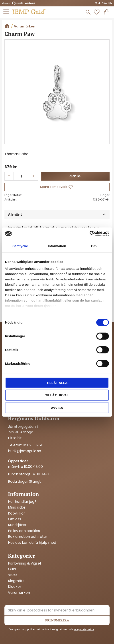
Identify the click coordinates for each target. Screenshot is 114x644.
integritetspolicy (84, 629)
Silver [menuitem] (13, 575)
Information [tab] (57, 246)
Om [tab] (94, 246)
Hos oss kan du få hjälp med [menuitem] (32, 543)
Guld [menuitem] (12, 569)
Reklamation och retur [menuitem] (28, 537)
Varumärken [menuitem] (19, 593)
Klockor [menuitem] (15, 587)
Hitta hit (15, 438)
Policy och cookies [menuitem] (24, 531)
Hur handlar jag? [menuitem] (22, 502)
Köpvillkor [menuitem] (17, 513)
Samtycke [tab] (20, 246)
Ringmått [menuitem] (16, 581)
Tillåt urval (57, 395)
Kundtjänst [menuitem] (17, 525)
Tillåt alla (57, 383)
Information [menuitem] (23, 494)
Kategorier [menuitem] (22, 556)
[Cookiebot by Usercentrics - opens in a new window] (89, 234)
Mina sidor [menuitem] (17, 507)
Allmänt (15, 215)
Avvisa (57, 408)
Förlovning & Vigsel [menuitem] (24, 563)
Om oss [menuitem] (15, 519)
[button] (6, 12)
